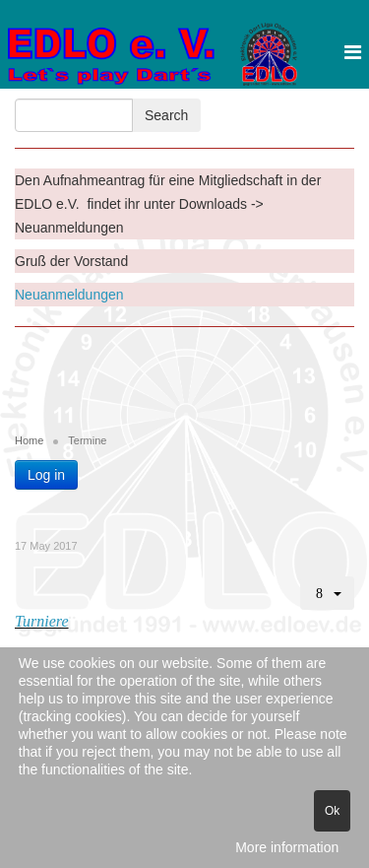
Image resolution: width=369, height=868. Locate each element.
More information (287, 847)
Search (166, 115)
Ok (332, 811)
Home (29, 440)
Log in (46, 475)
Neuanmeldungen (69, 295)
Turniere (42, 621)
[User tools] (327, 593)
